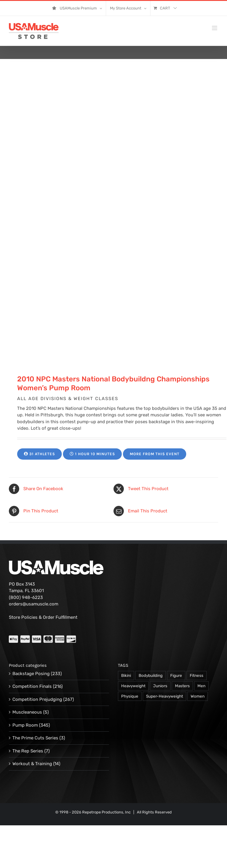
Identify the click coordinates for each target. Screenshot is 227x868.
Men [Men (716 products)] (201, 686)
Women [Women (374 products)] (198, 696)
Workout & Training (32, 764)
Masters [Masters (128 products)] (182, 686)
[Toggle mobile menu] (215, 28)
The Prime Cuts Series (35, 738)
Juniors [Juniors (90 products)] (160, 686)
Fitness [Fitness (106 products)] (197, 675)
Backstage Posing (31, 674)
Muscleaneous (27, 712)
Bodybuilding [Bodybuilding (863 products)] (151, 675)
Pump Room (25, 725)
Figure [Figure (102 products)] (176, 675)
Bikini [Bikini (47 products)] (126, 675)
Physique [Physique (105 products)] (130, 696)
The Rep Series (28, 751)
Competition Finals (32, 686)
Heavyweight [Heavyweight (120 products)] (133, 686)
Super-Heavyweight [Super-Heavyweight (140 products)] (164, 696)
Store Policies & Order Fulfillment (43, 617)
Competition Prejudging (37, 699)
